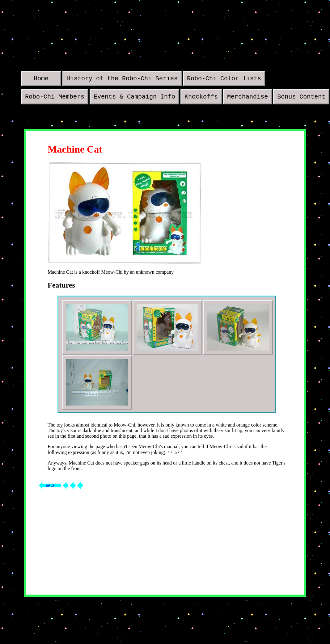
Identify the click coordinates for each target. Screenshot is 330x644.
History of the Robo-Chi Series (122, 79)
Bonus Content (301, 99)
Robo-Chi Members (55, 99)
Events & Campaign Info (134, 99)
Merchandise (247, 99)
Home (41, 79)
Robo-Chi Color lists (224, 79)
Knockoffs (201, 99)
